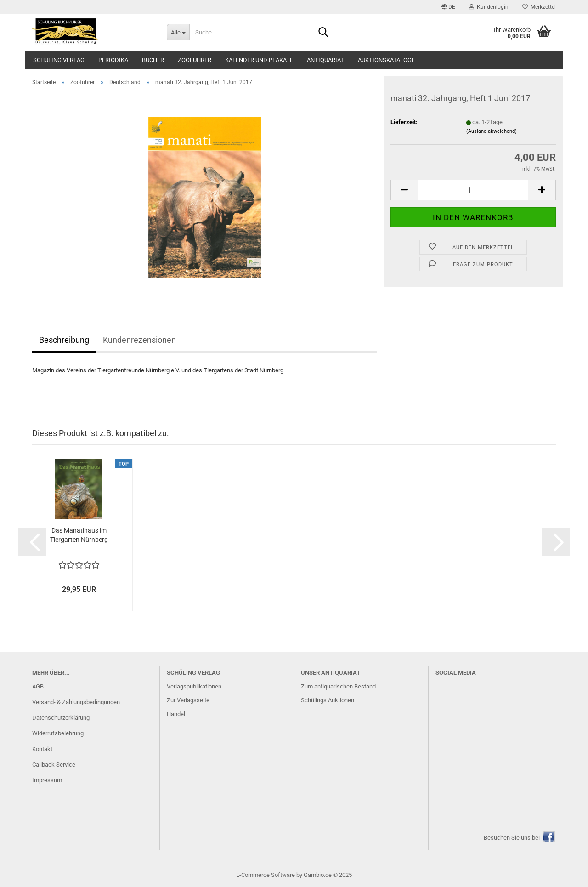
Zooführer (195, 60)
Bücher (153, 60)
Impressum (47, 780)
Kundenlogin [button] (489, 7)
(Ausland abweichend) (492, 131)
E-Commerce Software (266, 875)
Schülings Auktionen (328, 700)
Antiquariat (325, 60)
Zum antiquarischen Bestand (338, 686)
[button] (448, 7)
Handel (176, 714)
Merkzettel (539, 7)
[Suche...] (178, 32)
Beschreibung (64, 340)
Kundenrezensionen (139, 340)
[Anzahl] (473, 190)
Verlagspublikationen (194, 686)
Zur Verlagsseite (188, 700)
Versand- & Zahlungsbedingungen (76, 702)
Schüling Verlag (59, 60)
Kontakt (42, 749)
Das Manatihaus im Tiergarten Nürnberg (79, 535)
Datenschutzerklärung (61, 718)
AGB (38, 686)
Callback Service (54, 765)
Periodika (113, 60)
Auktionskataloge (386, 60)
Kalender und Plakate (259, 60)
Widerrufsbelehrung (58, 733)
